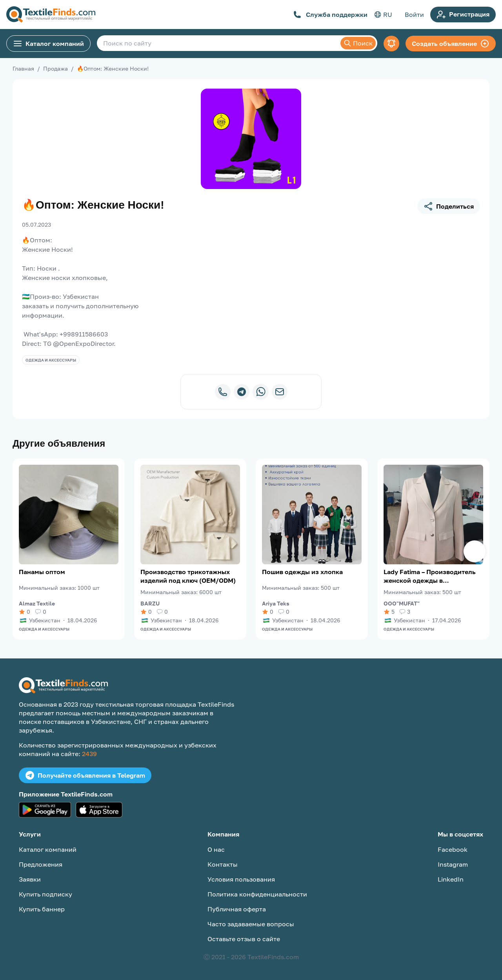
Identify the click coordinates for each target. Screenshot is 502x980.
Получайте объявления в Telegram (85, 775)
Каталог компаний (48, 44)
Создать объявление (451, 44)
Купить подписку (45, 894)
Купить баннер (42, 909)
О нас (216, 849)
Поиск (358, 43)
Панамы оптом (42, 572)
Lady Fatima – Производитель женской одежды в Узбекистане (430, 576)
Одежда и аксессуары (51, 360)
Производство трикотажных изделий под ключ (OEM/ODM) (188, 576)
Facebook (453, 849)
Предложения (41, 864)
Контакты (223, 864)
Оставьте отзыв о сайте (244, 939)
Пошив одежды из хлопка (302, 572)
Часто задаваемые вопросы (251, 924)
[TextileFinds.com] (51, 15)
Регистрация (463, 15)
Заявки (30, 879)
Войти (414, 15)
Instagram (453, 864)
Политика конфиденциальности (257, 894)
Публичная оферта (237, 909)
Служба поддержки (330, 15)
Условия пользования (241, 879)
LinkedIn (451, 879)
